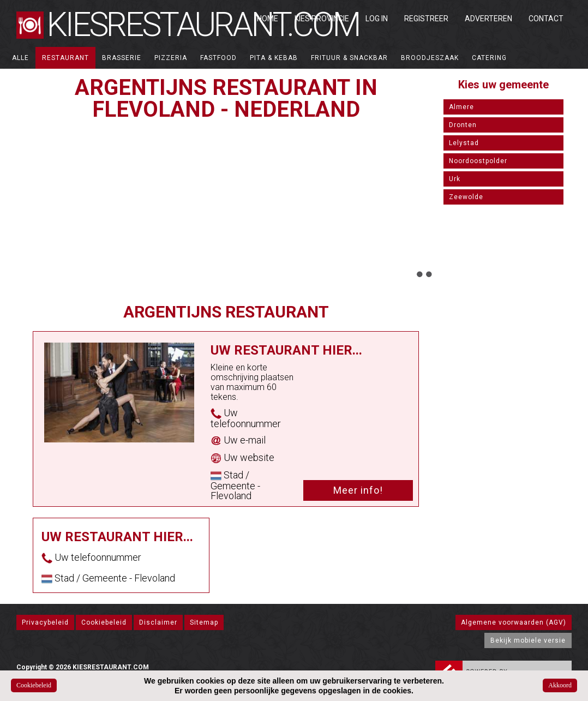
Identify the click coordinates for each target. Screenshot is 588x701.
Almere (461, 107)
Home (268, 19)
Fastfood (218, 58)
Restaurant (65, 58)
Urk (455, 179)
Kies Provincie (322, 19)
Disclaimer (158, 622)
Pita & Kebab (274, 58)
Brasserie (122, 58)
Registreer (426, 19)
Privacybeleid (45, 622)
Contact (546, 19)
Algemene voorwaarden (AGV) (514, 622)
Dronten (463, 125)
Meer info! (358, 490)
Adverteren (488, 19)
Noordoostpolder (478, 161)
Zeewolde (466, 197)
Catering (489, 58)
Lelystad (464, 143)
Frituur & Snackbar (349, 58)
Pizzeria (171, 58)
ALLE (20, 58)
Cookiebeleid (104, 622)
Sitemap (204, 622)
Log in (377, 19)
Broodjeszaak (430, 58)
